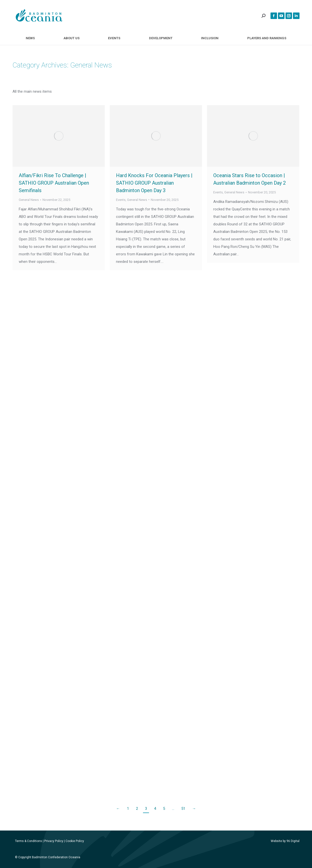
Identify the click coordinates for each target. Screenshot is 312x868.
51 (183, 809)
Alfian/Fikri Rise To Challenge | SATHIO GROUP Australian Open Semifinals (54, 183)
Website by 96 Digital (285, 841)
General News (29, 200)
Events (121, 200)
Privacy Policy (54, 841)
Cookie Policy (75, 841)
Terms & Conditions (28, 841)
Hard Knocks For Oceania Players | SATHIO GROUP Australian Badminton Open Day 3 (154, 183)
